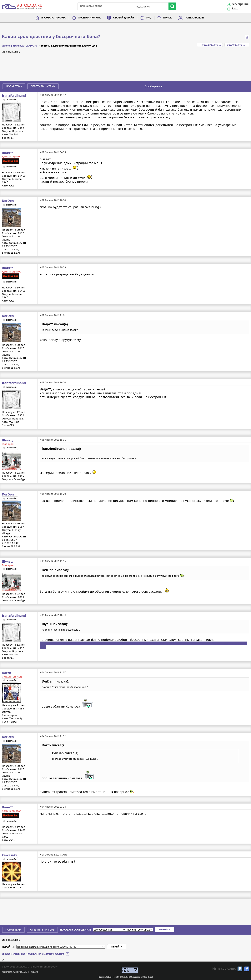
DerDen (8, 201)
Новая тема (14, 86)
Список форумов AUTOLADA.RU (19, 46)
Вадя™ (8, 153)
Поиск (168, 18)
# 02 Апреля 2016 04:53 (53, 152)
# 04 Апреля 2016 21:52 (53, 736)
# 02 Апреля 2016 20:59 (53, 267)
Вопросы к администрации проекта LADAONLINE (69, 46)
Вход (235, 9)
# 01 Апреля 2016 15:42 (53, 95)
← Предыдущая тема (210, 45)
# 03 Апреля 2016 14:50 (53, 382)
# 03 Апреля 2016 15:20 (53, 494)
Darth (7, 673)
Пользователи (194, 18)
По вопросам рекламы (15, 972)
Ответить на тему (43, 86)
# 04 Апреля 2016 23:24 (53, 807)
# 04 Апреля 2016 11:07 (53, 672)
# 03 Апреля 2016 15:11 (53, 440)
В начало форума (53, 18)
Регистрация (240, 4)
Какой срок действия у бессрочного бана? (51, 37)
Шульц (7, 440)
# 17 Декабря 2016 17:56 (53, 855)
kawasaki (9, 855)
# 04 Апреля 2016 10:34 (53, 615)
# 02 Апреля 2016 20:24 (53, 200)
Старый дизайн (124, 18)
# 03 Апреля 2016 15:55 (53, 561)
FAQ (149, 18)
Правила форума (89, 18)
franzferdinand (14, 96)
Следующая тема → (237, 45)
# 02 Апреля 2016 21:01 (53, 315)
